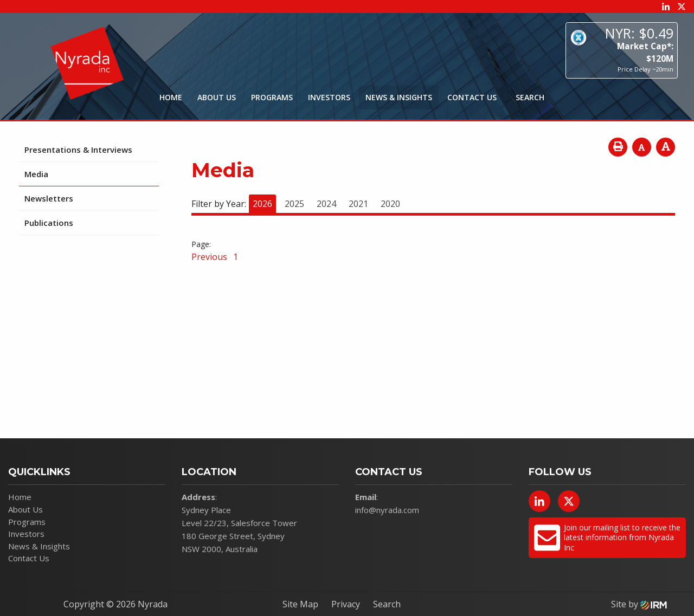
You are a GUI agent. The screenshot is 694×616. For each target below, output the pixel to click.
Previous (210, 257)
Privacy (346, 604)
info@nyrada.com (387, 510)
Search (387, 604)
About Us (217, 97)
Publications (49, 223)
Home (171, 97)
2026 (262, 204)
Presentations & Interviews (78, 150)
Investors (329, 97)
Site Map (300, 604)
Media (36, 174)
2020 (390, 204)
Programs (272, 97)
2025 (294, 204)
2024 (326, 204)
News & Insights (399, 97)
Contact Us (472, 97)
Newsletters (49, 198)
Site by (639, 604)
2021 (358, 204)
